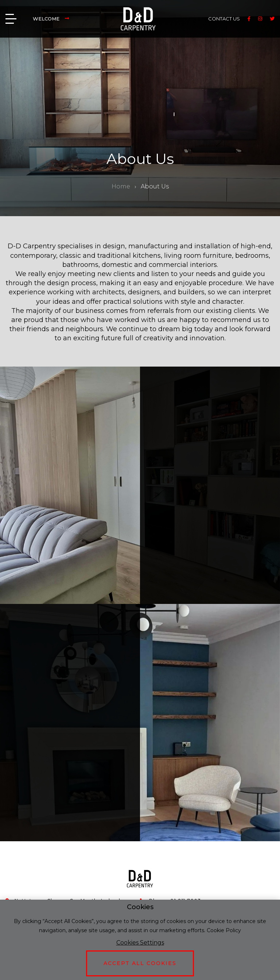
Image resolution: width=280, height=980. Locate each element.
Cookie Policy (224, 930)
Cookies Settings (140, 943)
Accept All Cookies (140, 963)
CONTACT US (224, 19)
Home (121, 186)
